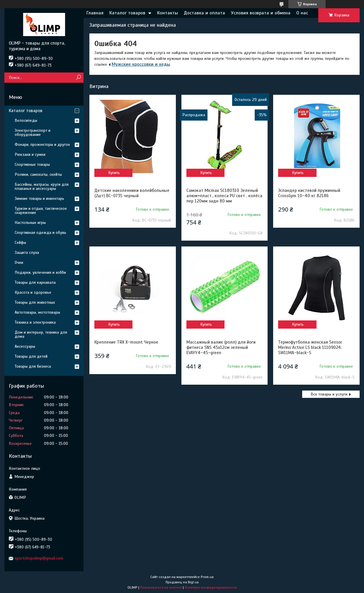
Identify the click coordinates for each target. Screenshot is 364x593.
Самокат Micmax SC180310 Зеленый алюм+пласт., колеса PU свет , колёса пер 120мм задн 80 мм (224, 196)
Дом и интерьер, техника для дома (41, 334)
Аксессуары (25, 346)
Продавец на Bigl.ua (182, 582)
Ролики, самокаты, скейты (38, 174)
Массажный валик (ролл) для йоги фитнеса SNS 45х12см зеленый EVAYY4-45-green (221, 347)
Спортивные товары (32, 164)
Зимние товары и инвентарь (39, 198)
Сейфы (20, 243)
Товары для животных (35, 302)
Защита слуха (27, 252)
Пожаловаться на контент (161, 587)
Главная (95, 13)
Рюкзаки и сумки (30, 154)
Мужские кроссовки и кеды (141, 64)
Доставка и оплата (204, 13)
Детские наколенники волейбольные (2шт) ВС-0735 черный (132, 193)
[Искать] (78, 78)
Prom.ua (207, 577)
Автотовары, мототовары (37, 312)
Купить (114, 173)
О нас (302, 13)
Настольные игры (30, 223)
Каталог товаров (127, 13)
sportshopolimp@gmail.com (39, 558)
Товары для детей (31, 356)
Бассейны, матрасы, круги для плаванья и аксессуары (42, 186)
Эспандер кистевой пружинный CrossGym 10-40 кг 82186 (309, 193)
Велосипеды (26, 120)
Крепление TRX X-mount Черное (126, 342)
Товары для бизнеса (33, 366)
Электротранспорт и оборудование (33, 132)
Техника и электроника (35, 322)
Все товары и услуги (329, 394)
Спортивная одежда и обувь (40, 233)
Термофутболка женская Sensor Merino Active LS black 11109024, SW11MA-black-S (310, 347)
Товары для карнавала (35, 282)
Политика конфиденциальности (211, 587)
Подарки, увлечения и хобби (40, 272)
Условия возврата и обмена (261, 13)
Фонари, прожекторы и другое (42, 145)
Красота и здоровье (33, 292)
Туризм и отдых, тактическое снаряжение (41, 211)
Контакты (167, 13)
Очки (19, 262)
